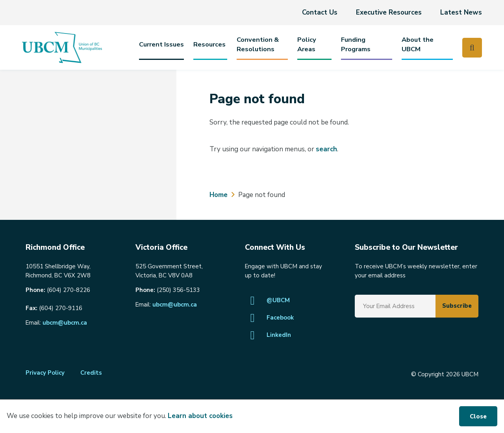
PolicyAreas (307, 44)
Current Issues (161, 44)
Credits (91, 373)
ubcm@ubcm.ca (65, 323)
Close (478, 416)
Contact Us (320, 12)
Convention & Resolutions (258, 44)
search (326, 149)
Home (219, 195)
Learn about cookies (200, 416)
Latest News (461, 12)
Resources (209, 44)
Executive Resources (389, 12)
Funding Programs (356, 44)
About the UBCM (418, 44)
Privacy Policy (45, 373)
